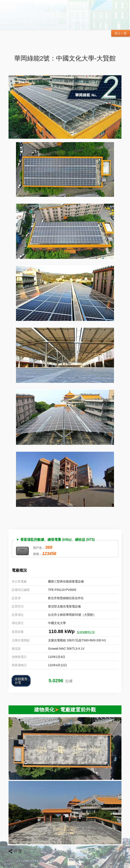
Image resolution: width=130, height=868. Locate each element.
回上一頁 (121, 33)
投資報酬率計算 (86, 632)
